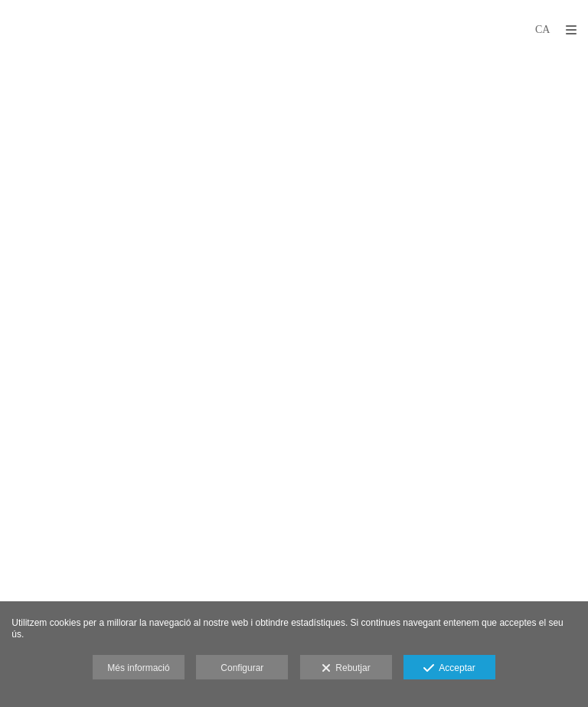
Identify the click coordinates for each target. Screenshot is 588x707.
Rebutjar (346, 669)
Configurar (242, 668)
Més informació (138, 668)
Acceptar (449, 669)
